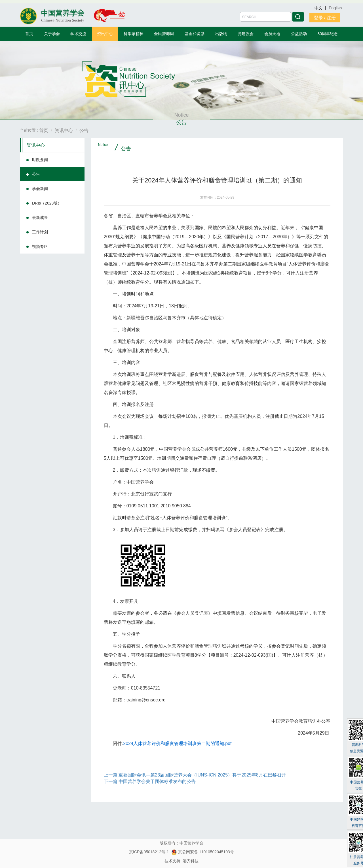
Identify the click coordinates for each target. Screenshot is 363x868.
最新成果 (40, 218)
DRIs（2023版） (47, 203)
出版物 (221, 34)
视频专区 (40, 246)
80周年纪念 (328, 34)
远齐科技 (191, 861)
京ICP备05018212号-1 (149, 852)
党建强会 (246, 34)
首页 (29, 34)
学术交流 (78, 34)
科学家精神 (134, 34)
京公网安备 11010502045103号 (203, 852)
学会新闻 (40, 189)
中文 (319, 8)
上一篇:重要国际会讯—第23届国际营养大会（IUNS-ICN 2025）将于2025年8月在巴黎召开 (195, 775)
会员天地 (272, 34)
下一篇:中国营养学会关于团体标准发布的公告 (150, 781)
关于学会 (52, 34)
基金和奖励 (195, 34)
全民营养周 (164, 34)
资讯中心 (105, 34)
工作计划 (40, 232)
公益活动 (299, 34)
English (335, 8)
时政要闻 (40, 160)
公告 (36, 174)
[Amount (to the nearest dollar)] (265, 17)
